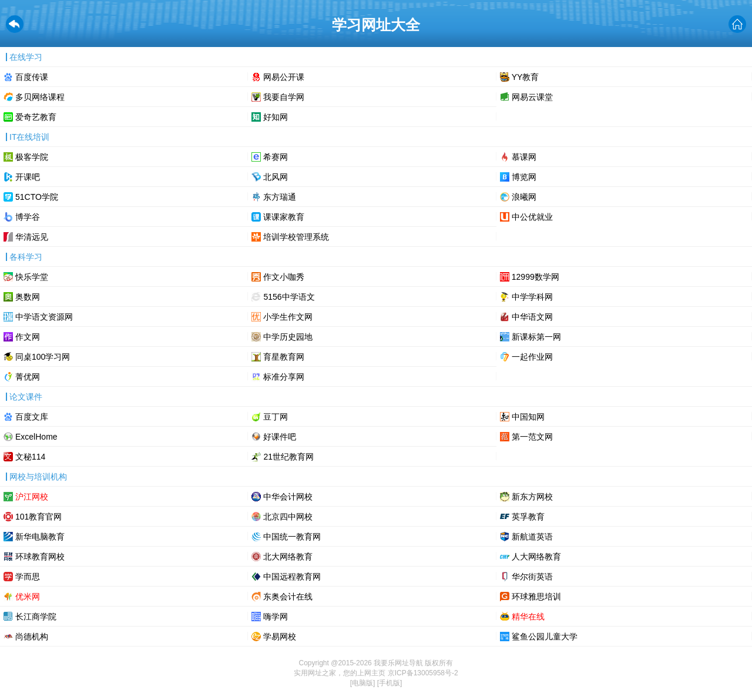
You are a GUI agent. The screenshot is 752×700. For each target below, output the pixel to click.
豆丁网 (276, 417)
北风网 (276, 177)
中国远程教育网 (292, 577)
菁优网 (28, 377)
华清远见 (32, 237)
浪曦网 (524, 197)
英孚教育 (528, 517)
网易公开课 (284, 77)
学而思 (28, 577)
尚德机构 (32, 637)
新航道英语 (532, 537)
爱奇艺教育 (36, 117)
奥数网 (28, 297)
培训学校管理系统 (296, 237)
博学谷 (28, 217)
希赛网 (276, 157)
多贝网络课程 (40, 97)
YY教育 (526, 77)
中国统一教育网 (292, 537)
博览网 (524, 177)
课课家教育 (284, 217)
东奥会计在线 (288, 597)
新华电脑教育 (40, 537)
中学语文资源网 (44, 317)
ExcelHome (36, 437)
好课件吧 (280, 437)
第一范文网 (532, 437)
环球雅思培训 (536, 597)
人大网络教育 (536, 557)
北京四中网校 (288, 517)
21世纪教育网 (288, 457)
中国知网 (528, 417)
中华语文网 (532, 317)
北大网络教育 (288, 557)
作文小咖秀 (284, 277)
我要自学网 (284, 97)
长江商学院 (36, 617)
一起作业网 (532, 357)
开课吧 (28, 177)
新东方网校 (532, 497)
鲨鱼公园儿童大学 (545, 637)
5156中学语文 (289, 297)
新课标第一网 (536, 337)
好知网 (276, 117)
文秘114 (30, 457)
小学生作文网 (288, 317)
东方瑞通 (280, 197)
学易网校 (280, 637)
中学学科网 (532, 297)
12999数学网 (536, 277)
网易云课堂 (532, 97)
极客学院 (32, 157)
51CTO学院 (37, 197)
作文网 (28, 337)
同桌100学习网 (43, 357)
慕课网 (524, 157)
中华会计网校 (288, 497)
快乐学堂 (32, 277)
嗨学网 (276, 617)
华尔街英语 (532, 577)
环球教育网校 (40, 557)
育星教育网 (284, 357)
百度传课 (32, 77)
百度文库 (32, 417)
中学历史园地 (288, 337)
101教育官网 (38, 517)
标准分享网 (284, 377)
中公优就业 (532, 217)
